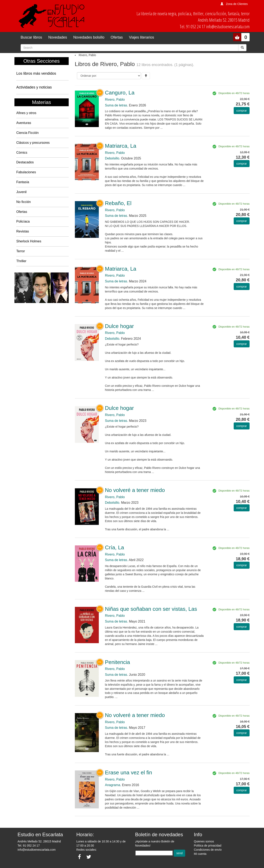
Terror (21, 251)
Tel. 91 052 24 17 (29, 846)
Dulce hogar (119, 326)
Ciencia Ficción (27, 133)
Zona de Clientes (237, 4)
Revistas (23, 231)
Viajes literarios (141, 37)
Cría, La (115, 547)
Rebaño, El (118, 203)
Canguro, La (120, 93)
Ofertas (117, 37)
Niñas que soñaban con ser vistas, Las (151, 609)
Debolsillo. (113, 158)
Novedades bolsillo (89, 37)
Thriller (21, 261)
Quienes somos (204, 841)
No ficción (24, 202)
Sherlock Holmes (29, 241)
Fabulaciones (26, 172)
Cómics (22, 153)
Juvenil (21, 192)
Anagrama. (113, 785)
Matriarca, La (121, 146)
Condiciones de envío (208, 850)
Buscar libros (31, 37)
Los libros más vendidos (36, 73)
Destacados (25, 162)
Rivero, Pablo (115, 100)
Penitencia (117, 662)
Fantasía (23, 182)
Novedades (58, 37)
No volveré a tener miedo (135, 490)
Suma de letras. (117, 105)
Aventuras (24, 123)
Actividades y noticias (34, 87)
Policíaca (23, 221)
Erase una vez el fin (128, 772)
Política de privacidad (208, 846)
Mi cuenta (200, 854)
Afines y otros (26, 113)
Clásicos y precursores (33, 143)
